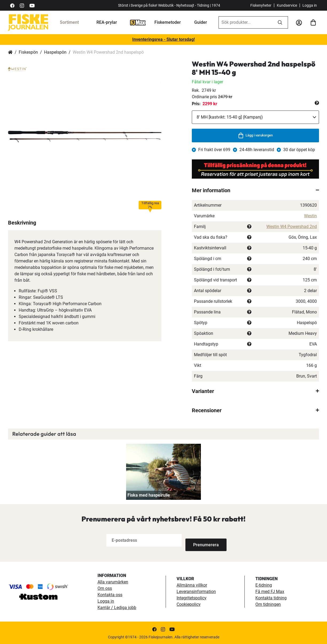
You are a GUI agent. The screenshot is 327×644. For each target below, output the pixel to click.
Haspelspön (55, 52)
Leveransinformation (196, 591)
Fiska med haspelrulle (149, 495)
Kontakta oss (110, 594)
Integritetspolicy (192, 598)
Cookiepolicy (189, 604)
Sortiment (69, 22)
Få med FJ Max (270, 591)
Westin (310, 216)
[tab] (255, 190)
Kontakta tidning (271, 598)
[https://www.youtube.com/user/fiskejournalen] (32, 5)
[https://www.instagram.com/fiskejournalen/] (22, 5)
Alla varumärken (113, 582)
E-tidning (264, 585)
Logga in (310, 5)
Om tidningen (268, 604)
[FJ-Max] (138, 22)
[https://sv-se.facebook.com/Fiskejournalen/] (12, 5)
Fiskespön (28, 52)
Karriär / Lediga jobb (117, 607)
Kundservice (287, 5)
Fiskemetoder (168, 22)
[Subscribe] (203, 540)
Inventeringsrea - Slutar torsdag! (163, 39)
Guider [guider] (201, 22)
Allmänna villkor (192, 585)
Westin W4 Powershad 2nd (292, 227)
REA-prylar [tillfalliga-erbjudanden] (107, 22)
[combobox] (246, 22)
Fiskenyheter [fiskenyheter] (261, 5)
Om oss (105, 588)
